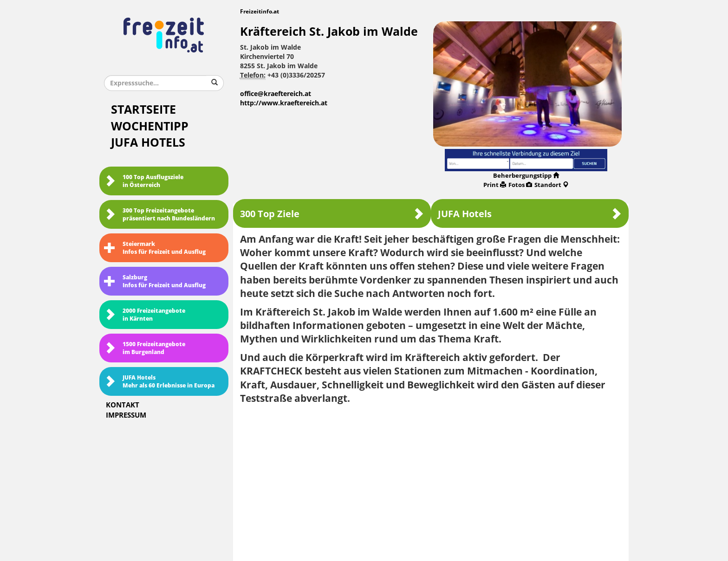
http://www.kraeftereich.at (284, 103)
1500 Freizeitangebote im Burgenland (145, 348)
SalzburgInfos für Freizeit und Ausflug (155, 281)
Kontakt (123, 405)
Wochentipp (150, 126)
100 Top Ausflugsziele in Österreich (144, 181)
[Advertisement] (431, 479)
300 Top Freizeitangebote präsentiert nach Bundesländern (159, 215)
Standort (552, 185)
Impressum (126, 415)
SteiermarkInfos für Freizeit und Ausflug (155, 248)
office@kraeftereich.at (276, 94)
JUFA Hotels (148, 143)
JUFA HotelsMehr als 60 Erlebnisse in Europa (159, 382)
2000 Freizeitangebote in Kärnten (145, 315)
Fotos (520, 185)
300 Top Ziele (332, 214)
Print (495, 185)
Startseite (143, 110)
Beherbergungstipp (526, 176)
